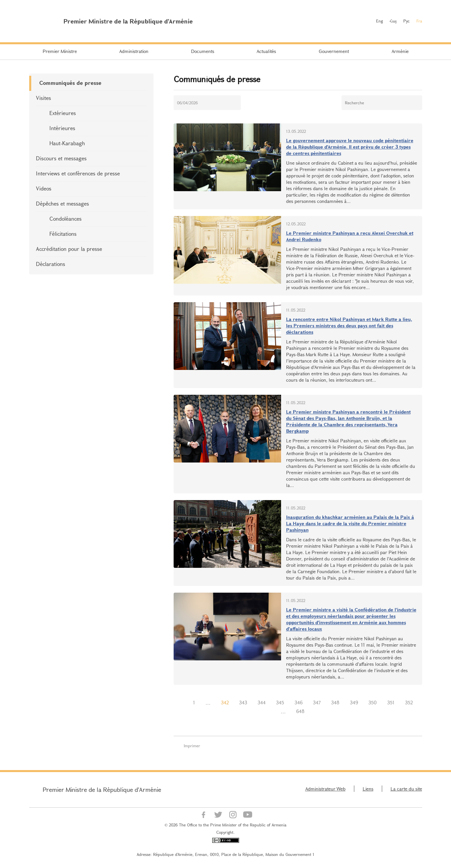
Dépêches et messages (62, 203)
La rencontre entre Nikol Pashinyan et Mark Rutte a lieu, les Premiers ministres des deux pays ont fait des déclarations (349, 325)
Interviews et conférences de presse (78, 173)
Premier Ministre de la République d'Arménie (102, 790)
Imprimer (192, 746)
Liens (368, 789)
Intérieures (62, 128)
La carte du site (406, 789)
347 (317, 702)
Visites (43, 98)
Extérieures (63, 113)
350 (373, 702)
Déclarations (51, 264)
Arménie (400, 51)
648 (300, 711)
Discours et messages (61, 158)
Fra (419, 21)
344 (262, 702)
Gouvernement (334, 51)
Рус (407, 21)
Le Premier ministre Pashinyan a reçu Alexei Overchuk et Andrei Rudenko (350, 236)
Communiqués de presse (70, 83)
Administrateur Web (325, 789)
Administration (134, 51)
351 (391, 702)
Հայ (393, 21)
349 (354, 702)
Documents (203, 51)
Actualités (266, 51)
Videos (44, 188)
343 (243, 702)
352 (409, 702)
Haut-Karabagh (67, 143)
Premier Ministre (60, 51)
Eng (379, 21)
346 (299, 702)
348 (335, 702)
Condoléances (65, 219)
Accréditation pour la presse (69, 249)
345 (280, 702)
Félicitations (63, 234)
